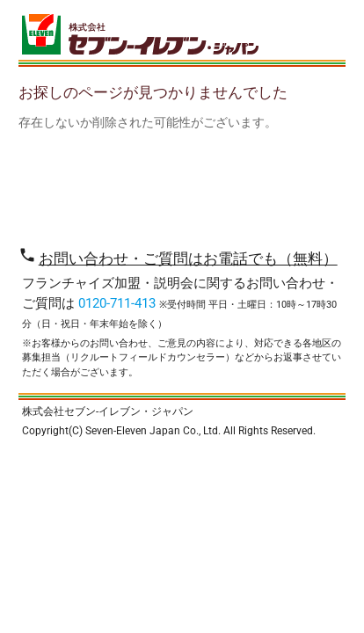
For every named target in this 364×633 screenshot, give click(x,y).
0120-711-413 (117, 303)
